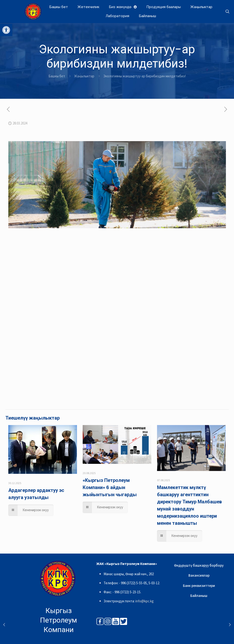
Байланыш (199, 596)
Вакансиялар (199, 576)
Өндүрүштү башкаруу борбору (199, 566)
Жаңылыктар (84, 76)
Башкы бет (57, 76)
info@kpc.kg (145, 601)
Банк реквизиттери (199, 586)
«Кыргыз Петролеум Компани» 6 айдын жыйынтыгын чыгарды (110, 487)
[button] (6, 30)
